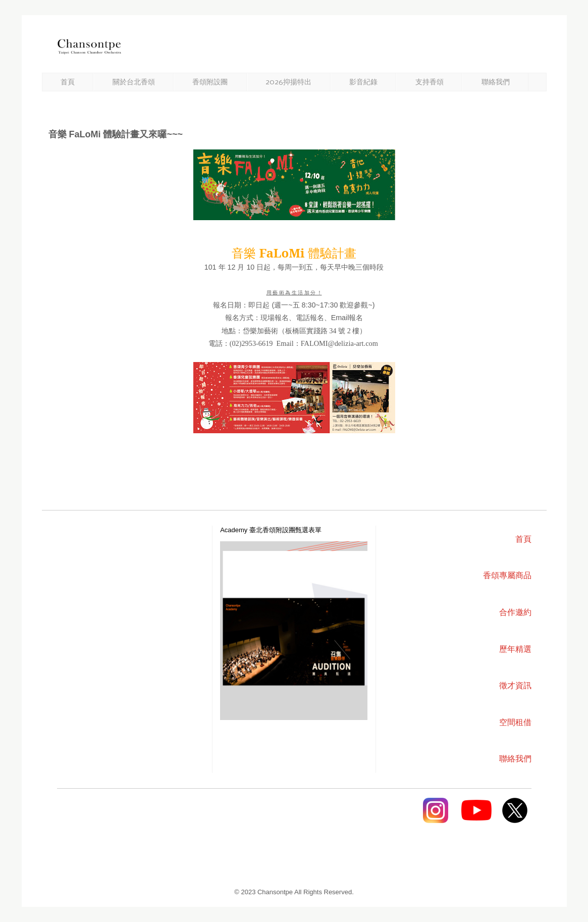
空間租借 (515, 722)
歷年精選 (515, 649)
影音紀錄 (363, 82)
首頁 (68, 82)
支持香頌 (430, 82)
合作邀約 (515, 612)
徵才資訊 (515, 685)
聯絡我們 (496, 82)
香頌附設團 (210, 82)
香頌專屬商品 (507, 575)
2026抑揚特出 (288, 82)
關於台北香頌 (134, 82)
